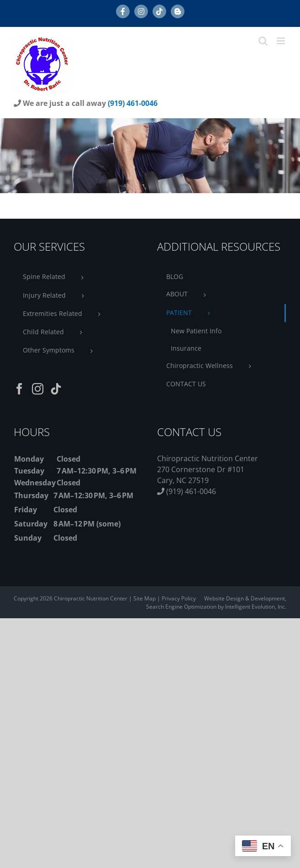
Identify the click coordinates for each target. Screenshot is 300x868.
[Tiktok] (56, 389)
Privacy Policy (179, 598)
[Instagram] (38, 389)
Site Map (145, 598)
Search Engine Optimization (182, 607)
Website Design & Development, (245, 598)
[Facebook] (19, 389)
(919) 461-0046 (133, 103)
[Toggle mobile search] (263, 41)
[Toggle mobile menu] (282, 41)
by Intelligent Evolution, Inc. (252, 607)
